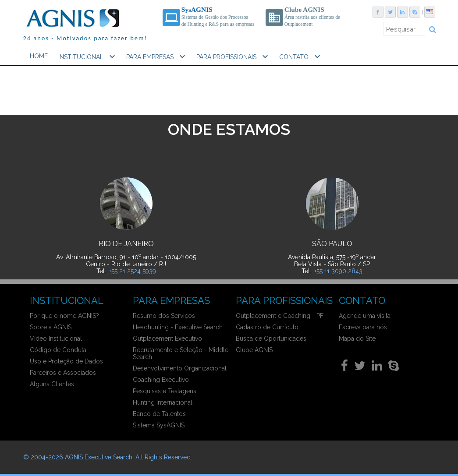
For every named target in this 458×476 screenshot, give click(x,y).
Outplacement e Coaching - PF (280, 316)
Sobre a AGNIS (51, 327)
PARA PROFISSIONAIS (233, 56)
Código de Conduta (58, 350)
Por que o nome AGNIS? (64, 316)
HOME (39, 56)
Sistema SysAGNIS (159, 425)
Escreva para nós (363, 327)
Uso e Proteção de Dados (66, 361)
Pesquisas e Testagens (165, 391)
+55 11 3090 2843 (338, 271)
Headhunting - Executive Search (178, 327)
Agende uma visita (365, 316)
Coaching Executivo (161, 380)
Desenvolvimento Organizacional (180, 368)
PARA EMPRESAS (157, 56)
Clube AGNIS (254, 350)
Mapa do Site (357, 338)
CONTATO (301, 56)
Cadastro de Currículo (267, 327)
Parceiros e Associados (63, 373)
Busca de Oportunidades (271, 338)
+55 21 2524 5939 (133, 271)
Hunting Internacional (163, 402)
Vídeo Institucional (56, 338)
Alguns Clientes (52, 384)
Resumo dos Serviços (164, 316)
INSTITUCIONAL (88, 56)
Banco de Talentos (159, 414)
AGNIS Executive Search (99, 457)
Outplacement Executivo (167, 338)
